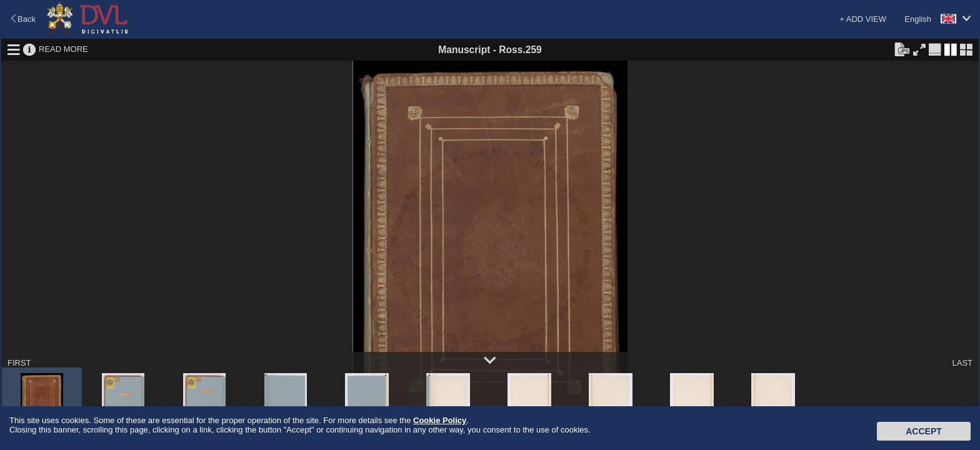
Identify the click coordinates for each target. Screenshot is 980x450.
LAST (962, 363)
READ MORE (63, 49)
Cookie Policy (440, 420)
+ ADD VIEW (863, 19)
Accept (924, 431)
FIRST (19, 363)
